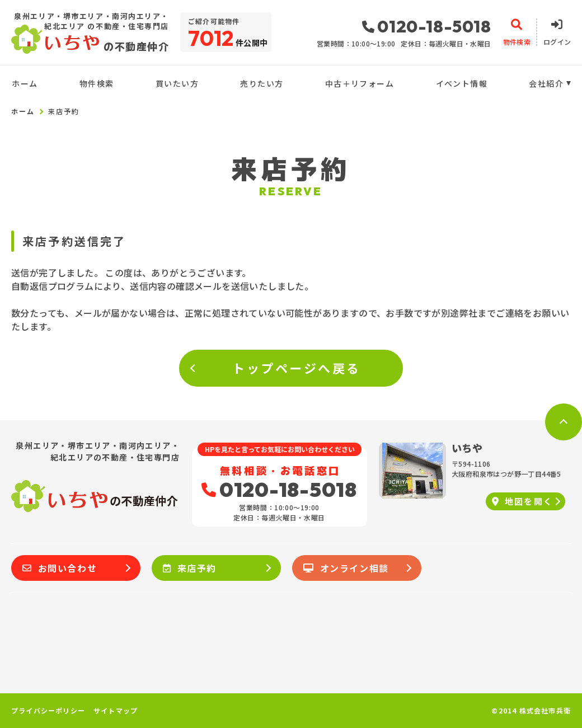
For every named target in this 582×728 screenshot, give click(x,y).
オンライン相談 (346, 568)
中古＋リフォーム (360, 83)
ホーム (25, 83)
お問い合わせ (60, 568)
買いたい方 (177, 83)
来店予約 (190, 568)
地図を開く (522, 501)
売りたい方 (262, 83)
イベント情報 (462, 83)
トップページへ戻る (297, 368)
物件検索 (97, 83)
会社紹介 (546, 83)
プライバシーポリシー (48, 711)
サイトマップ (116, 711)
